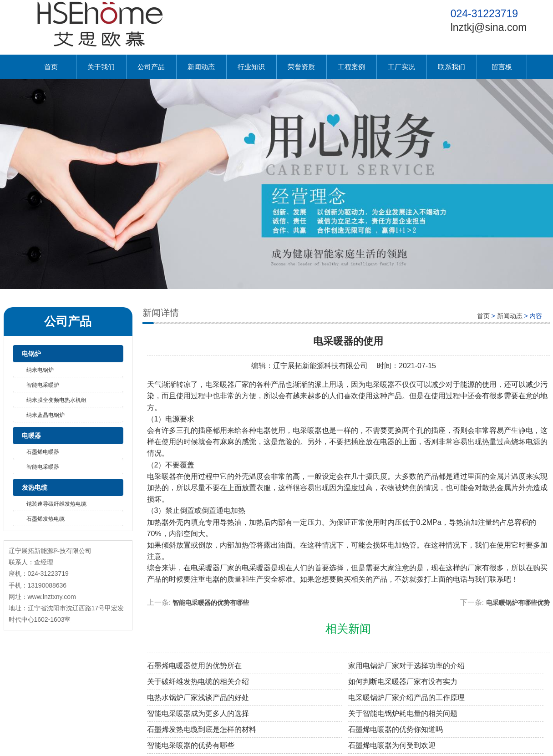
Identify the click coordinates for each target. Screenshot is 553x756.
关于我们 (101, 67)
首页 (51, 67)
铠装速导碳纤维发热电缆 (56, 504)
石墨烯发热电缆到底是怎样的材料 (202, 729)
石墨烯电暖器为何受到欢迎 (392, 745)
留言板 (502, 67)
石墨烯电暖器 (43, 452)
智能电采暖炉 (43, 385)
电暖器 (31, 436)
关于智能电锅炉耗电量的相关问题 (403, 713)
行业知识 (251, 67)
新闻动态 (201, 67)
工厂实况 (401, 67)
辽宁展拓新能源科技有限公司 (320, 366)
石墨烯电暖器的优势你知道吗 (396, 729)
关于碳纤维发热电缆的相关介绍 (198, 682)
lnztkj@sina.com (489, 27)
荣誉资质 (301, 67)
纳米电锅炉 (40, 370)
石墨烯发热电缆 (46, 519)
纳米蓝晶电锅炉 (46, 415)
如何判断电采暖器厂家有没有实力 (403, 682)
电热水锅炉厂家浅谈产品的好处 (198, 698)
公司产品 (151, 67)
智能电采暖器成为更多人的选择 (198, 713)
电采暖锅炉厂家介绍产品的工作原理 (406, 698)
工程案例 (351, 67)
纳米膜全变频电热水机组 (56, 400)
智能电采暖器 (43, 467)
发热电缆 (35, 487)
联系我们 (452, 67)
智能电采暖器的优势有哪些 (211, 603)
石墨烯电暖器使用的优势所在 (194, 666)
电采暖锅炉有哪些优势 (518, 603)
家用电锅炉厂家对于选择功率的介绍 (406, 666)
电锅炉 (31, 354)
